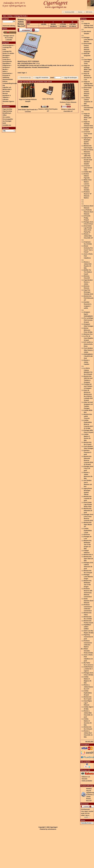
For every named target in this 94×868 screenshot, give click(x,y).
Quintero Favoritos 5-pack (88, 452)
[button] (69, 12)
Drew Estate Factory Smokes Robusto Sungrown (88, 48)
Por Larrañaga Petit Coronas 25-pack (88, 320)
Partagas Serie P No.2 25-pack (88, 468)
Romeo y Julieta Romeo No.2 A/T (88, 687)
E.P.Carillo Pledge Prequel (87, 218)
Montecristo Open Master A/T (88, 525)
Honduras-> (6, 67)
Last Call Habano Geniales (87, 188)
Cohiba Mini (88, 172)
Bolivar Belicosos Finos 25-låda (88, 330)
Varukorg (84, 19)
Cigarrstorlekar (7, 109)
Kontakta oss (7, 125)
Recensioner (85, 804)
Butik (4, 123)
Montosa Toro (88, 334)
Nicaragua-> (6, 55)
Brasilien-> (6, 57)
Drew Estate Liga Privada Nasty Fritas (88, 504)
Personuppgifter (8, 119)
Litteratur (6, 99)
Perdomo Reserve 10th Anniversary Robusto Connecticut (88, 593)
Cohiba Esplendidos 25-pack (88, 693)
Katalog (10, 16)
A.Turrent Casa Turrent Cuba (88, 168)
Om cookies (6, 117)
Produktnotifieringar (87, 786)
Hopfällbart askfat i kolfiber (87, 627)
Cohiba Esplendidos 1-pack (88, 531)
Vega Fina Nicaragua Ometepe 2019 (88, 292)
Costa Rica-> (7, 59)
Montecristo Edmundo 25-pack (88, 510)
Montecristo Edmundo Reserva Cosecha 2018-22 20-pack (89, 460)
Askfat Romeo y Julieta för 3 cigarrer (88, 669)
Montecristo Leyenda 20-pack (88, 498)
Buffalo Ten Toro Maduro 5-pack (88, 272)
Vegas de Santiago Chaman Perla (88, 124)
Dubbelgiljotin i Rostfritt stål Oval (88, 356)
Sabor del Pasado (48, 99)
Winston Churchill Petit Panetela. (88, 108)
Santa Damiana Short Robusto (89, 601)
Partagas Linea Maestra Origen (88, 577)
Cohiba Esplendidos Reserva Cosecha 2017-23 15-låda (89, 424)
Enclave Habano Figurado (87, 176)
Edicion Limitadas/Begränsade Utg (10, 83)
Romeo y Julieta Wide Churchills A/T (88, 236)
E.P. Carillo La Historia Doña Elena (88, 344)
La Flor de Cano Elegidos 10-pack (88, 338)
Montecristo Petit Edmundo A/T (89, 298)
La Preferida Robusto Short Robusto (88, 212)
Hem (4, 16)
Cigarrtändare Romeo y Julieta (88, 282)
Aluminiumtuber (8, 79)
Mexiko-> (5, 69)
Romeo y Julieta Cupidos (87, 362)
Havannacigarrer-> (8, 45)
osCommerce (52, 829)
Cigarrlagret (54, 827)
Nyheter (5, 29)
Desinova (87, 535)
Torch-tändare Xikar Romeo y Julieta (88, 350)
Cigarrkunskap (7, 111)
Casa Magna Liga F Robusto (88, 703)
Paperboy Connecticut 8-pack (88, 637)
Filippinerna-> (7, 65)
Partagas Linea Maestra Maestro (88, 40)
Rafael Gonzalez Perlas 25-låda (88, 651)
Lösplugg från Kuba (20, 16)
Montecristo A (88, 555)
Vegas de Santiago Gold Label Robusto (88, 25)
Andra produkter (87, 781)
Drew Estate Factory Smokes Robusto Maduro (88, 92)
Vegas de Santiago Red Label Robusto (88, 84)
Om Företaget (7, 121)
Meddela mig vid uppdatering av (90, 795)
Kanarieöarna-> (7, 73)
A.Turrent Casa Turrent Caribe (88, 134)
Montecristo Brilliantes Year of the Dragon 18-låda (88, 545)
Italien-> (5, 71)
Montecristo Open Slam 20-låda (88, 559)
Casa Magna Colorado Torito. (88, 62)
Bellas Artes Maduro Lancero (88, 182)
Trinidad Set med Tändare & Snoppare (88, 386)
